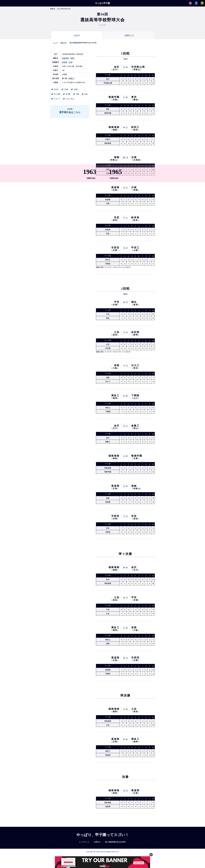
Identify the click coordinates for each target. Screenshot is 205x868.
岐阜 (136, 221)
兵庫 (115, 100)
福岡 (115, 399)
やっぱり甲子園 (102, 3)
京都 (115, 305)
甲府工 (135, 248)
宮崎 (136, 190)
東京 (136, 369)
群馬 (136, 305)
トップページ (84, 844)
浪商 (117, 366)
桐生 (134, 303)
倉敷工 (71, 78)
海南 (117, 158)
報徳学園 (114, 97)
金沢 (117, 67)
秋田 (136, 130)
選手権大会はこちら (70, 111)
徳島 (72, 58)
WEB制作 (123, 844)
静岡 (136, 336)
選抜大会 (64, 43)
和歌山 (137, 70)
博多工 (115, 396)
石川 (115, 70)
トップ (55, 43)
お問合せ (97, 844)
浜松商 (135, 333)
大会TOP (77, 35)
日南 (134, 188)
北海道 (137, 160)
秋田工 (135, 128)
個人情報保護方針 (112, 844)
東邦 (134, 97)
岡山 (136, 429)
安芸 (117, 218)
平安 (117, 303)
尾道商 (65, 62)
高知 (115, 221)
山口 (136, 399)
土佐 (117, 333)
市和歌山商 (138, 67)
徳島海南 (65, 58)
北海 (134, 158)
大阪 (115, 369)
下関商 (135, 396)
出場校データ (129, 35)
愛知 (136, 100)
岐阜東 (135, 218)
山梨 (136, 251)
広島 (70, 62)
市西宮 (115, 248)
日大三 (135, 366)
